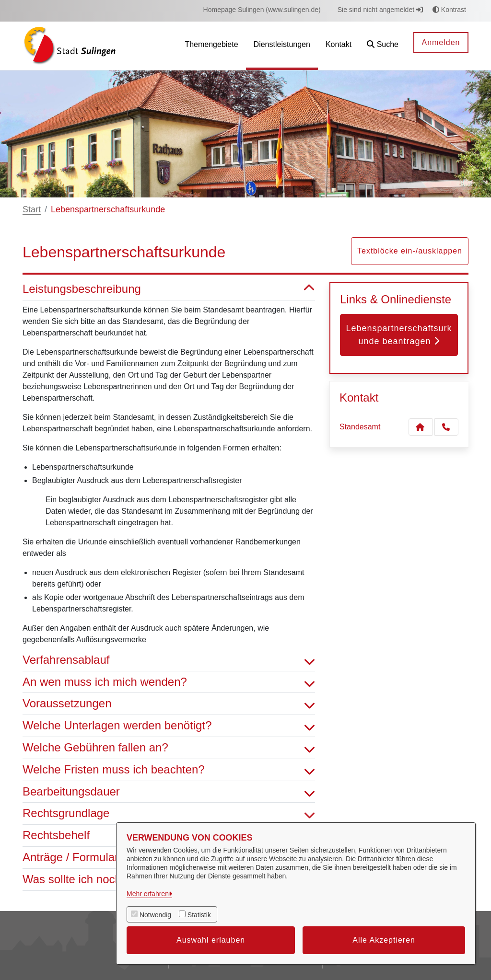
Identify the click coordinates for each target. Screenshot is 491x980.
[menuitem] (262, 10)
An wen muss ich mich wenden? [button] (169, 682)
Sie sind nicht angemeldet (380, 10)
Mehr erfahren (148, 894)
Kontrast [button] (449, 10)
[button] (383, 46)
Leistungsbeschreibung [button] (169, 289)
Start (32, 209)
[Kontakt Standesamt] (421, 427)
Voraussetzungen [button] (169, 704)
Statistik (199, 915)
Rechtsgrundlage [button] (169, 813)
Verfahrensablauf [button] (169, 660)
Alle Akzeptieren (384, 940)
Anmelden (441, 42)
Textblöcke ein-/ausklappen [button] (410, 251)
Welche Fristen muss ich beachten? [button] (169, 770)
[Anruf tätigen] (446, 427)
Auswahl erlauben (211, 940)
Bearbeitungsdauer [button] (169, 792)
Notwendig (155, 915)
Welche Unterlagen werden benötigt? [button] (169, 726)
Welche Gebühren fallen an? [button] (169, 748)
